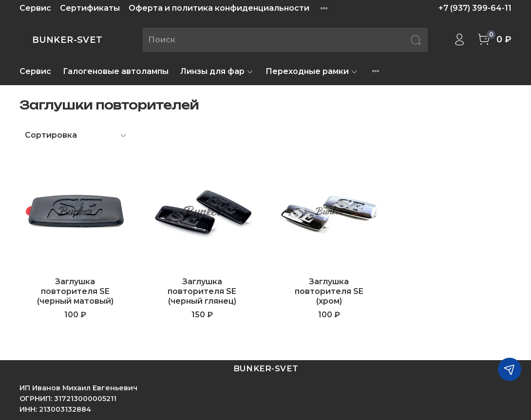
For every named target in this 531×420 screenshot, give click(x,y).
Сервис (35, 8)
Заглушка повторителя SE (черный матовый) (75, 291)
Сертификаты (90, 8)
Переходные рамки (312, 71)
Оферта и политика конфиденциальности (219, 8)
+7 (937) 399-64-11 (475, 8)
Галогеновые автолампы (116, 71)
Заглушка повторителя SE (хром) (329, 291)
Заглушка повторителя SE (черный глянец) (202, 291)
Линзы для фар (217, 71)
